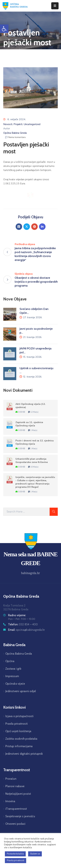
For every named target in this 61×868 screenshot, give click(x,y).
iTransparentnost (16, 809)
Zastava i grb (13, 669)
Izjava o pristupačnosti (19, 716)
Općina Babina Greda (15, 133)
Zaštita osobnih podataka (21, 739)
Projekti (18, 124)
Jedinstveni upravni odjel (21, 691)
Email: (26, 630)
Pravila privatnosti (17, 724)
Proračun (11, 779)
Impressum (12, 676)
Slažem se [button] (35, 854)
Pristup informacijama (19, 746)
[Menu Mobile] (55, 6)
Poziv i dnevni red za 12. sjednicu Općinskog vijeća (35, 442)
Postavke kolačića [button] (15, 854)
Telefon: (23, 624)
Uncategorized (32, 124)
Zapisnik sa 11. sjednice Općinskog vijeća (29, 424)
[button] (4, 29)
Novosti (8, 124)
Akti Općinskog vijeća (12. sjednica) (30, 406)
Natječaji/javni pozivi (18, 794)
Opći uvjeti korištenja (18, 731)
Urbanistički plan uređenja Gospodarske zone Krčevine (32, 460)
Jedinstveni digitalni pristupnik (24, 754)
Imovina (10, 801)
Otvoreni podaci (15, 824)
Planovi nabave (15, 786)
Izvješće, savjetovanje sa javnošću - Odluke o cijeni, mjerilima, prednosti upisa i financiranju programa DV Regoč (35, 482)
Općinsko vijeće (15, 684)
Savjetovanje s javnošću (20, 816)
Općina (10, 661)
